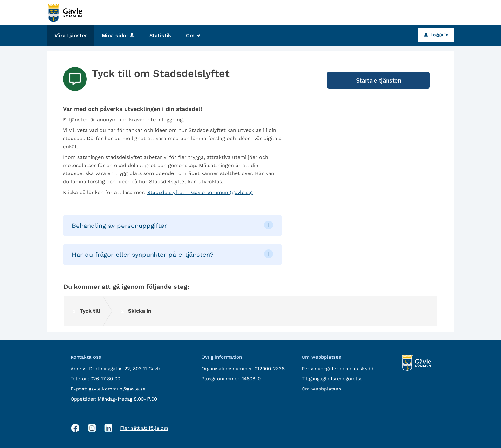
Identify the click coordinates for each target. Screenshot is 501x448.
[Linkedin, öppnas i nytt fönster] (108, 428)
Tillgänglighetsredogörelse (332, 379)
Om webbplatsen (321, 389)
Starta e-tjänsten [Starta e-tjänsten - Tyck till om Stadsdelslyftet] (379, 80)
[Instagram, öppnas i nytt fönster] (92, 428)
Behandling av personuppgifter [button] (119, 226)
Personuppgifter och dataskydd (337, 369)
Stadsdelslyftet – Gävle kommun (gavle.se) (200, 192)
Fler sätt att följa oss (144, 428)
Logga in (436, 35)
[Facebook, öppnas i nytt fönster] (75, 428)
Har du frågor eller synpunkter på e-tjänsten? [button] (143, 255)
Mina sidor (118, 35)
